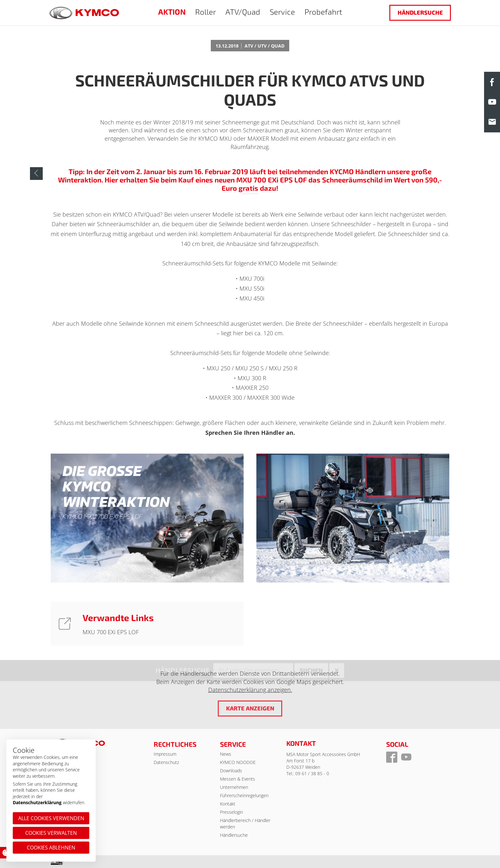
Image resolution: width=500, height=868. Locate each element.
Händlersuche (420, 12)
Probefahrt (323, 12)
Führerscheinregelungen (244, 795)
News (226, 754)
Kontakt (228, 804)
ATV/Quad (243, 12)
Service (282, 12)
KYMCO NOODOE (238, 762)
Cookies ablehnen (51, 848)
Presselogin (232, 812)
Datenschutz (166, 762)
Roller (206, 12)
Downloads (231, 771)
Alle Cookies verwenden (51, 818)
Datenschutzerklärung (37, 802)
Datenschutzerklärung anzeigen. (250, 690)
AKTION (172, 12)
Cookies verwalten (51, 833)
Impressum (165, 754)
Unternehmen (234, 787)
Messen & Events (238, 779)
